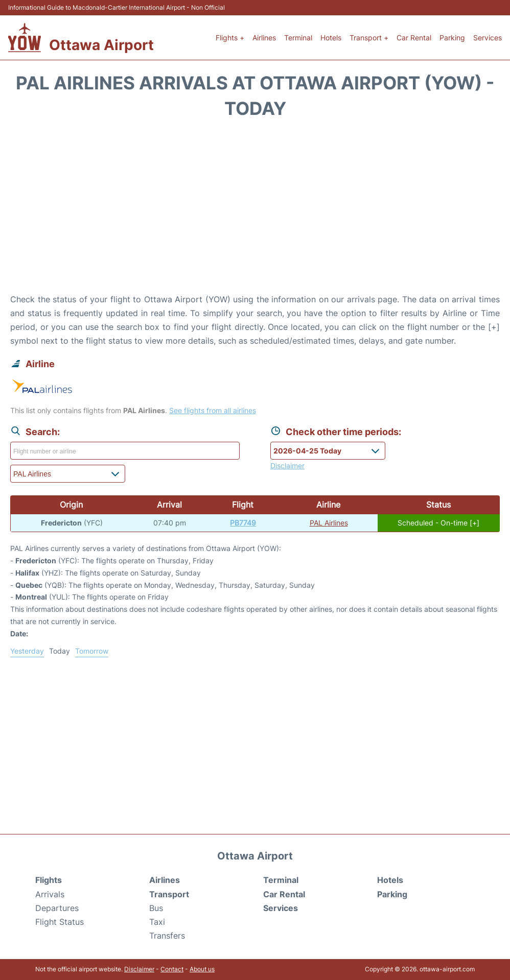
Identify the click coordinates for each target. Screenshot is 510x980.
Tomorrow (92, 651)
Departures (57, 908)
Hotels (331, 38)
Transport (169, 894)
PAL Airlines (329, 523)
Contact (172, 969)
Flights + (230, 38)
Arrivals (50, 894)
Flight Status (60, 922)
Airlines (264, 38)
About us (202, 969)
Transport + (369, 38)
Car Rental (414, 38)
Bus (156, 908)
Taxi (157, 922)
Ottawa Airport (101, 45)
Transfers (167, 936)
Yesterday (27, 651)
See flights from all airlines (213, 410)
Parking (452, 38)
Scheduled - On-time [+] (438, 523)
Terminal (298, 38)
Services (488, 38)
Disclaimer (139, 969)
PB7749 (243, 523)
